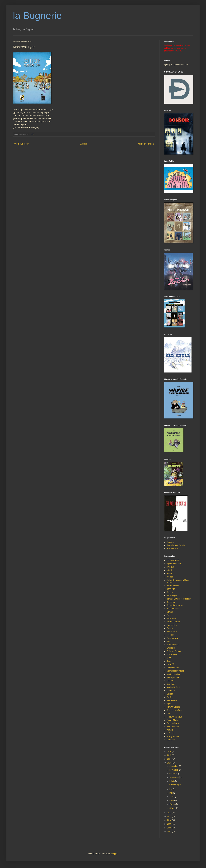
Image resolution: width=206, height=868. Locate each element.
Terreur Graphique (174, 717)
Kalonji (169, 661)
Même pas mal (173, 677)
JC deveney (172, 654)
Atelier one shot (173, 586)
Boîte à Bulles (173, 609)
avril (171, 797)
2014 (170, 759)
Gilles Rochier (173, 645)
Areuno (170, 577)
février (172, 804)
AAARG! (170, 567)
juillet (172, 781)
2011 (170, 816)
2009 (170, 824)
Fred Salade (172, 632)
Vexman (170, 542)
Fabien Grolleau (173, 622)
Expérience (171, 618)
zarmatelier (171, 740)
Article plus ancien (146, 144)
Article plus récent (21, 144)
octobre (173, 774)
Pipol (169, 704)
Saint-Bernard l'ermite (176, 545)
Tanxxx (170, 713)
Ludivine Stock (173, 668)
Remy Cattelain (173, 707)
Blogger (114, 854)
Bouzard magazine (175, 605)
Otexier (170, 694)
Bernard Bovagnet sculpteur (179, 599)
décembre (174, 766)
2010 (170, 820)
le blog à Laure (173, 736)
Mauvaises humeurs (175, 671)
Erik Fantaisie (172, 549)
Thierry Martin (173, 720)
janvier (173, 808)
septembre (174, 777)
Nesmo (170, 681)
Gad (168, 641)
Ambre (169, 573)
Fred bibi (170, 635)
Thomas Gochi (173, 723)
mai (171, 793)
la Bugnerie (37, 16)
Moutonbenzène (173, 674)
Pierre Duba (172, 700)
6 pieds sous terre (174, 564)
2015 (170, 755)
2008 (170, 828)
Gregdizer (171, 648)
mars (172, 800)
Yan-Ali (170, 730)
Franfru (170, 628)
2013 (170, 763)
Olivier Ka (171, 691)
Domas (170, 612)
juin (171, 789)
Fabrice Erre (172, 625)
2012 (170, 813)
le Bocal (170, 733)
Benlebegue (172, 595)
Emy (169, 615)
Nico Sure (171, 684)
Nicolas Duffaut (173, 687)
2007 (170, 832)
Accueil (84, 144)
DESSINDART (173, 560)
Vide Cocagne (173, 727)
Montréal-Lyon (175, 784)
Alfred (169, 570)
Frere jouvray (172, 638)
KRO (169, 658)
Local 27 (170, 664)
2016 (170, 752)
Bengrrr (170, 592)
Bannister (171, 589)
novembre (174, 770)
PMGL (169, 697)
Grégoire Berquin (174, 651)
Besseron (171, 602)
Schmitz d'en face (174, 710)
